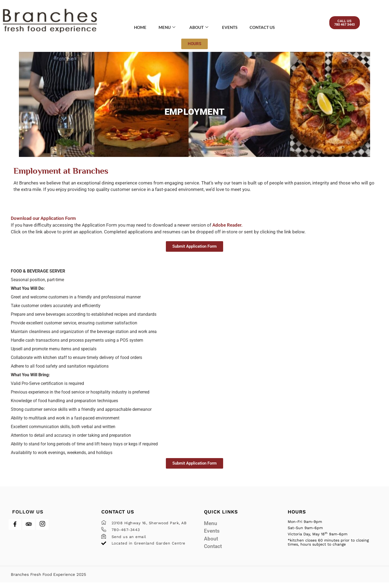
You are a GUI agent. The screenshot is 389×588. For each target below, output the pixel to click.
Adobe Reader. (227, 231)
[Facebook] (15, 530)
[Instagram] (42, 530)
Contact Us (265, 27)
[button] (349, 23)
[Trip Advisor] (29, 530)
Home (137, 27)
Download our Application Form (43, 224)
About (198, 27)
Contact (213, 552)
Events (231, 27)
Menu (165, 27)
